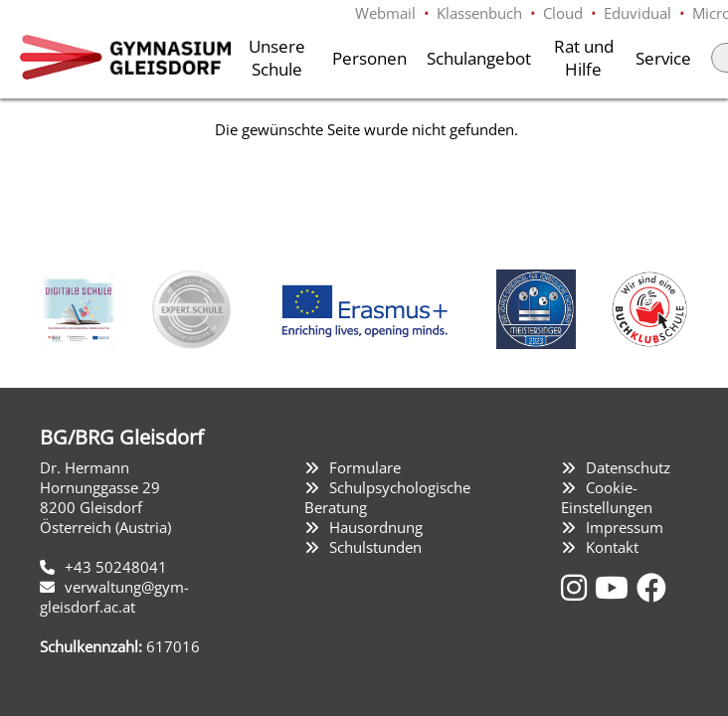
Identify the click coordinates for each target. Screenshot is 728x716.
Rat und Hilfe (584, 58)
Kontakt (612, 547)
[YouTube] (616, 587)
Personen (369, 58)
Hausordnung (376, 527)
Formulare (365, 467)
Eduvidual (637, 13)
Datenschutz (628, 467)
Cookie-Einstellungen (607, 497)
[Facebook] (651, 587)
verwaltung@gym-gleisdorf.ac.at (114, 597)
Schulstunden (375, 547)
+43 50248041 (116, 567)
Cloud (563, 13)
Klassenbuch (479, 13)
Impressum (625, 527)
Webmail (385, 13)
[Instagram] (578, 587)
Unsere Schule (277, 58)
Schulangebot (479, 58)
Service (663, 58)
